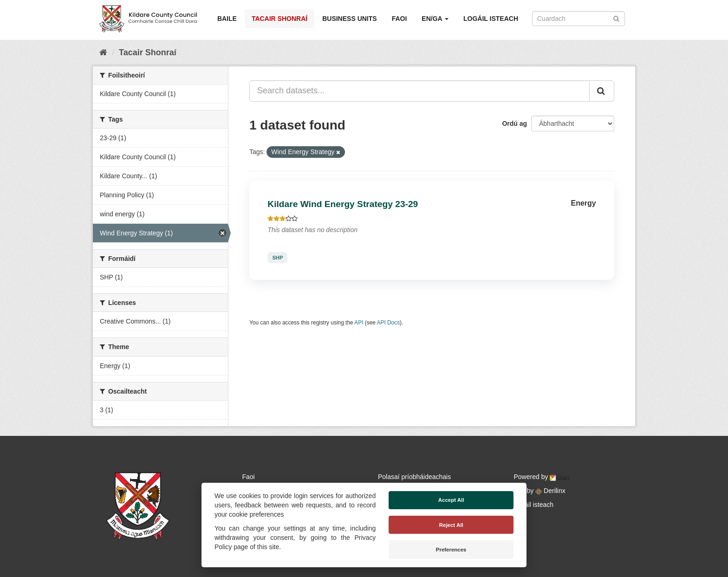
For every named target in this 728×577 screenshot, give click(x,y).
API (359, 323)
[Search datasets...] (419, 91)
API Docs (389, 323)
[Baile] (103, 52)
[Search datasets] (578, 19)
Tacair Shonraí (279, 19)
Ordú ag (514, 123)
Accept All (451, 500)
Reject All (451, 525)
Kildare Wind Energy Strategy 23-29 (343, 204)
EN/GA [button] (435, 19)
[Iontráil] (616, 18)
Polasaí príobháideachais (414, 477)
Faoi (400, 19)
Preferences (451, 550)
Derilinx (550, 491)
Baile (227, 19)
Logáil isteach (491, 19)
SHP (277, 258)
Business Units (349, 19)
